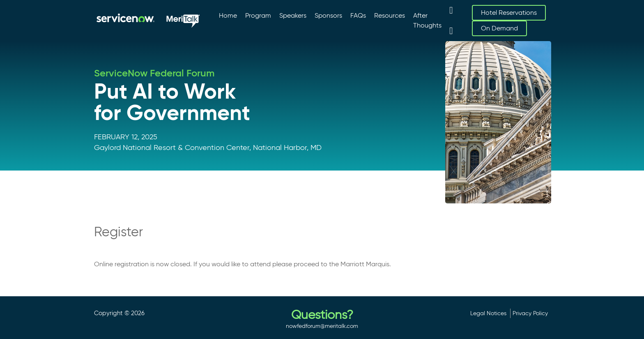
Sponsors (328, 15)
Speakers (293, 15)
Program (258, 15)
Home (228, 15)
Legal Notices (488, 313)
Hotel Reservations (509, 13)
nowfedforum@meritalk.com (322, 326)
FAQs (358, 15)
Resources (390, 15)
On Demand (499, 28)
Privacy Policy (530, 313)
